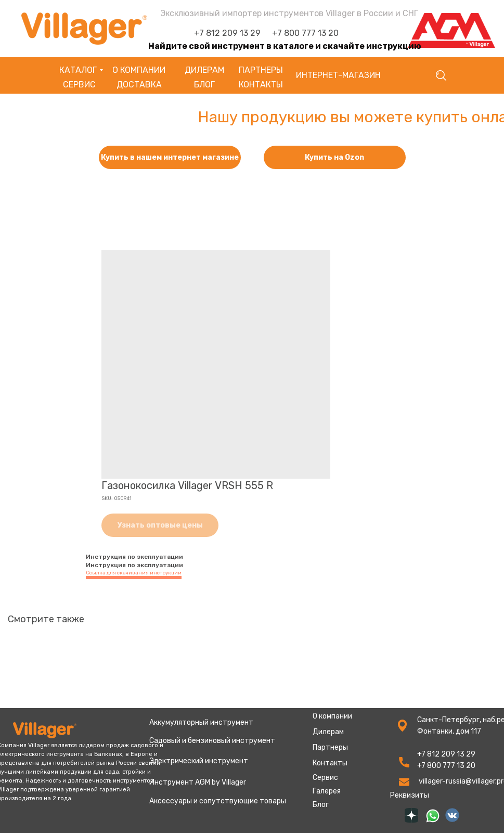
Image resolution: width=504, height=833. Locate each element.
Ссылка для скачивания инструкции (134, 573)
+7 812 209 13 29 (227, 33)
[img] (411, 815)
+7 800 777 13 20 (305, 33)
